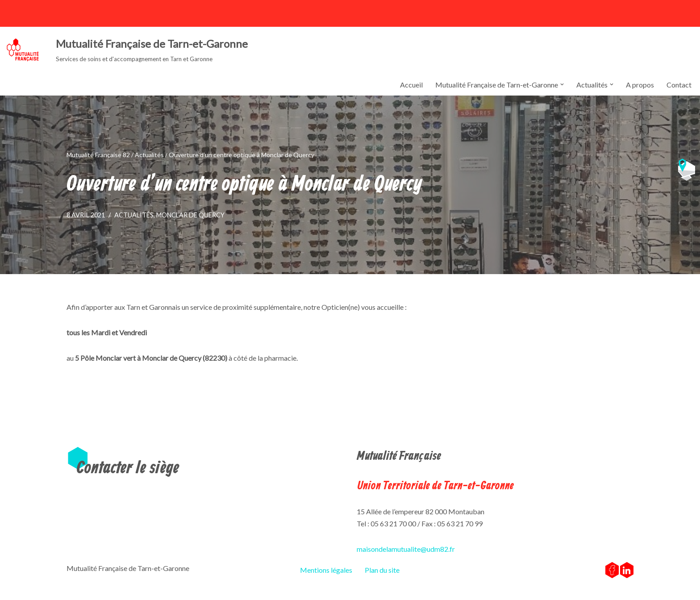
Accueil (411, 85)
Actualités (149, 155)
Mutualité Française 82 (98, 155)
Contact (679, 85)
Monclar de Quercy (190, 215)
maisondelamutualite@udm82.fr (406, 549)
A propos (640, 85)
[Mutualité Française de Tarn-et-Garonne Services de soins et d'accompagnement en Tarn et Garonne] (127, 50)
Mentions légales (326, 570)
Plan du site (382, 570)
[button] (562, 84)
